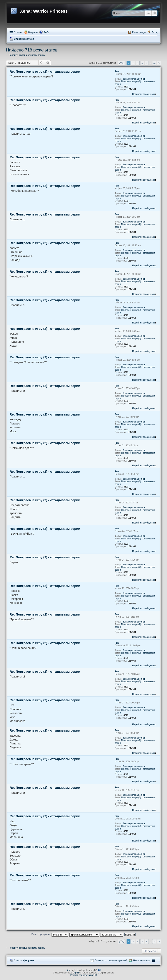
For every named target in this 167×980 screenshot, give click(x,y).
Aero (69, 970)
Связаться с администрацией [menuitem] (111, 960)
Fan (117, 71)
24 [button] (154, 63)
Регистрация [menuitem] (139, 32)
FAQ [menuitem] (46, 32)
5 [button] (147, 63)
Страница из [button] (121, 63)
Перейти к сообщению (144, 94)
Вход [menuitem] (155, 32)
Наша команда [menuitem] (141, 960)
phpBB (76, 973)
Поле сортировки (41, 934)
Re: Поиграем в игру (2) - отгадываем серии (45, 71)
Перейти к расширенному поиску (27, 55)
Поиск (148, 13)
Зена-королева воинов (134, 79)
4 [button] (142, 63)
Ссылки (18, 32)
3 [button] (138, 63)
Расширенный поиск (154, 13)
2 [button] (133, 63)
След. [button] (159, 63)
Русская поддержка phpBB (83, 975)
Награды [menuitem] (33, 32)
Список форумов (24, 39)
